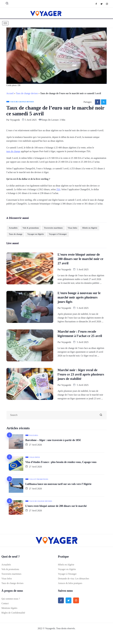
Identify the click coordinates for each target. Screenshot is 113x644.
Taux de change (16, 234)
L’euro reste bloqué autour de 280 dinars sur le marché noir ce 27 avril (80, 259)
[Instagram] (108, 4)
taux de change (13, 151)
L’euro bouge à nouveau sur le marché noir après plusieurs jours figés (79, 297)
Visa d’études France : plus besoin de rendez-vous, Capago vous (61, 462)
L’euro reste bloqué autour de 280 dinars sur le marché (56, 506)
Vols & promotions (31, 228)
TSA (58, 189)
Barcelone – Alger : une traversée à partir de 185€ (53, 440)
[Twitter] (103, 4)
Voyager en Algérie (36, 234)
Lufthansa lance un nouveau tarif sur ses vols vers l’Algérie (58, 484)
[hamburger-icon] (5, 23)
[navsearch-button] (6, 4)
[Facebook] (98, 4)
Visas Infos (72, 228)
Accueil (10, 93)
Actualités (13, 228)
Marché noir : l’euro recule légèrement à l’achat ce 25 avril (80, 334)
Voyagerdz (15, 120)
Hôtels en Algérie (90, 228)
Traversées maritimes (53, 228)
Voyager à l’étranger (58, 234)
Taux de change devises (27, 93)
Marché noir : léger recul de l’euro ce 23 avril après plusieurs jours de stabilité (81, 374)
